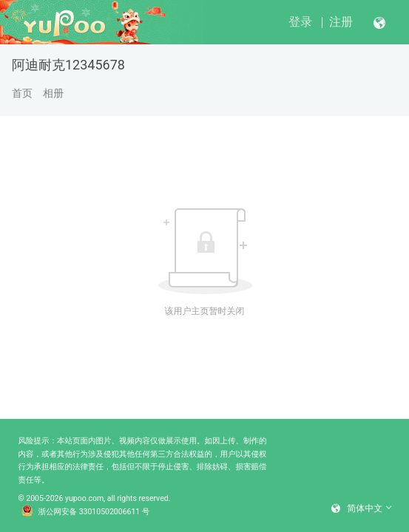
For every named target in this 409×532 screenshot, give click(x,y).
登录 (300, 22)
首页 (22, 93)
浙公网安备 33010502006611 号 (86, 512)
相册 (53, 93)
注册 (341, 22)
